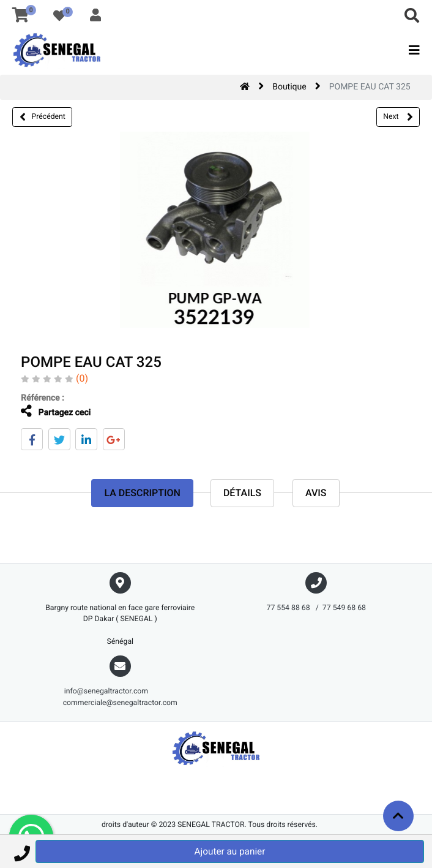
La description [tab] (142, 493)
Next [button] (398, 117)
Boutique (289, 87)
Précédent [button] (43, 117)
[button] (22, 851)
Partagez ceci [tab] (48, 411)
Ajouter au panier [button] (230, 851)
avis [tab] (316, 493)
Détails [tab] (242, 493)
